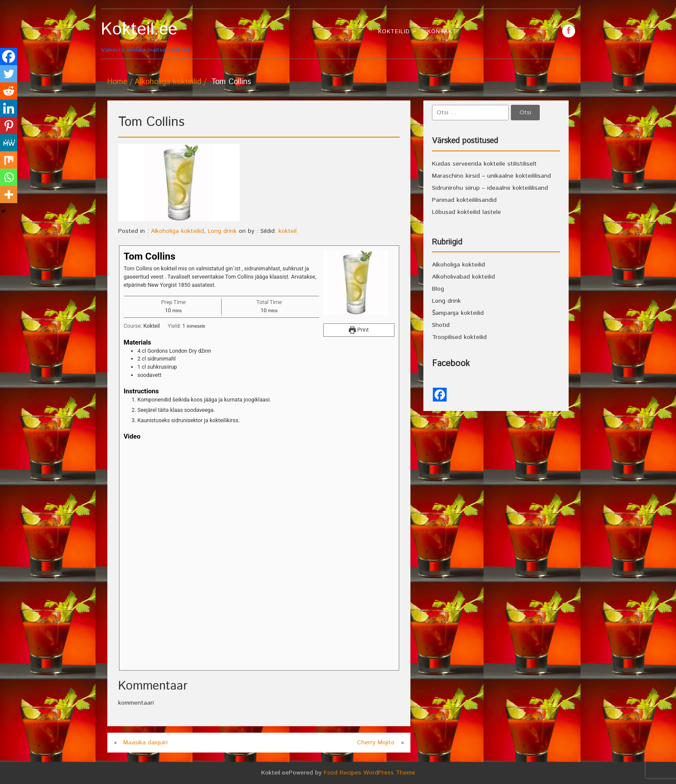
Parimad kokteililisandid (464, 200)
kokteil (288, 231)
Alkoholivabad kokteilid (463, 277)
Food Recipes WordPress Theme (369, 773)
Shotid (441, 325)
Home (117, 82)
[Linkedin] (9, 108)
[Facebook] (9, 56)
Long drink (222, 231)
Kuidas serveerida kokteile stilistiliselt (484, 164)
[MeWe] (9, 143)
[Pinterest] (9, 125)
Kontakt (442, 32)
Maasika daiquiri (146, 743)
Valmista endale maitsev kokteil (160, 37)
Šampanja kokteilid (458, 313)
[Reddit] (9, 91)
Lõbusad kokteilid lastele (466, 212)
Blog (438, 289)
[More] (9, 194)
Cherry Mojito (376, 743)
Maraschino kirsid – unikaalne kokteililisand (491, 176)
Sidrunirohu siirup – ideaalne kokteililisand (490, 188)
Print (359, 330)
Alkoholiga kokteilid (168, 82)
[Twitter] (9, 74)
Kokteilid (394, 32)
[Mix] (9, 160)
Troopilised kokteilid (459, 337)
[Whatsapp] (9, 177)
